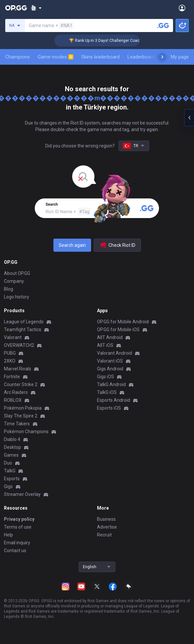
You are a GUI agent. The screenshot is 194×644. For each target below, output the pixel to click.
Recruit (104, 535)
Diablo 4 (12, 439)
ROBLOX (13, 400)
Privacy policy (19, 519)
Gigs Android (110, 369)
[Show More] (36, 8)
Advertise (107, 527)
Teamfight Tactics (23, 330)
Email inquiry (17, 543)
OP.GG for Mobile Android (123, 322)
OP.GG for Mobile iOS (118, 330)
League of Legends (24, 322)
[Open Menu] (182, 8)
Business (106, 519)
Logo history (17, 297)
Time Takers (17, 424)
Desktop (12, 447)
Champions (18, 57)
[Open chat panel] (189, 118)
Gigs (8, 486)
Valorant (13, 337)
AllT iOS (105, 345)
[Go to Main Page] (16, 8)
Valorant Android (115, 353)
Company (14, 281)
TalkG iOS (107, 392)
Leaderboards (142, 57)
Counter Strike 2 (21, 384)
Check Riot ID (117, 245)
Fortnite (12, 377)
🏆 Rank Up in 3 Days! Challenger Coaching (113, 41)
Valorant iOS (110, 361)
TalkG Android (111, 384)
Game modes (56, 57)
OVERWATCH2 (19, 345)
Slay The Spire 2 (21, 416)
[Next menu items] (162, 57)
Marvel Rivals (18, 369)
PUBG (10, 353)
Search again (72, 245)
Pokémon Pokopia (23, 408)
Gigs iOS (106, 377)
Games (11, 455)
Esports (12, 479)
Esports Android (114, 400)
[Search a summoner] (163, 25)
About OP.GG (17, 273)
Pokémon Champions (26, 432)
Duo (8, 463)
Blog (9, 289)
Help (9, 535)
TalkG (10, 471)
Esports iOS (109, 408)
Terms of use (18, 527)
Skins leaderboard (100, 57)
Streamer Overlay (22, 494)
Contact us (15, 551)
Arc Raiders (16, 392)
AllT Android (110, 337)
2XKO (10, 361)
